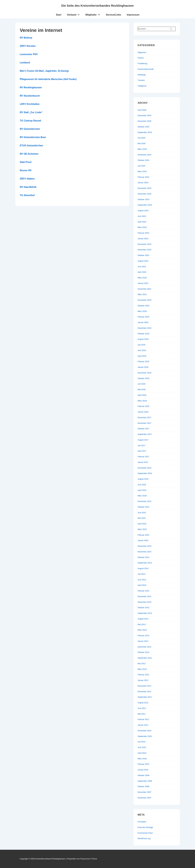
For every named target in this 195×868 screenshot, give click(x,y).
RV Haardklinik (28, 187)
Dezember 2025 (145, 115)
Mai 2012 (142, 664)
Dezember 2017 (145, 417)
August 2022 (143, 261)
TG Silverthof (27, 195)
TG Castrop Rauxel (31, 121)
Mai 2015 (142, 518)
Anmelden (142, 822)
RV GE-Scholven (29, 154)
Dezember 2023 (145, 188)
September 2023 (145, 205)
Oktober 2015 (144, 507)
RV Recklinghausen (31, 87)
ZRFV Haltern (27, 179)
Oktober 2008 (144, 786)
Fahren (141, 58)
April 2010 (142, 753)
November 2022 (145, 250)
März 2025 (142, 149)
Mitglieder (94, 14)
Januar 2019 (143, 367)
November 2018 (145, 373)
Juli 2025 (142, 138)
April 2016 (142, 490)
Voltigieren (142, 86)
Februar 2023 (143, 233)
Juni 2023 (142, 216)
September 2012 (145, 658)
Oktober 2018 (144, 378)
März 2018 (142, 401)
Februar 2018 (143, 406)
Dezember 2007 (145, 792)
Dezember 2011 (145, 686)
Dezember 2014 (145, 546)
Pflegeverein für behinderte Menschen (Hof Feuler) (48, 79)
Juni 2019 (142, 350)
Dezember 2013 (145, 596)
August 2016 (143, 479)
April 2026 (142, 110)
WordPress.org (144, 838)
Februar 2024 (143, 177)
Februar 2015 (143, 535)
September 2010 (145, 736)
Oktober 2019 (144, 334)
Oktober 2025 (144, 127)
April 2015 (142, 524)
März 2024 (142, 171)
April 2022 (142, 272)
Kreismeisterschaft (146, 69)
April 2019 (142, 356)
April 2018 (142, 395)
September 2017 (145, 434)
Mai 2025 (142, 143)
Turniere (141, 80)
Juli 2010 (142, 742)
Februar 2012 (143, 675)
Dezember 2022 (145, 244)
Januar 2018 (143, 412)
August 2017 (143, 440)
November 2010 (145, 731)
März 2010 (142, 759)
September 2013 (145, 613)
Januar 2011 (143, 725)
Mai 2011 (142, 714)
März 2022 (142, 278)
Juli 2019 (142, 345)
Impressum (133, 15)
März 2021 (142, 294)
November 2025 (145, 121)
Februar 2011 (143, 719)
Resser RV (26, 170)
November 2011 (145, 692)
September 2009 (145, 781)
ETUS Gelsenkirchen (31, 146)
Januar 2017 (143, 462)
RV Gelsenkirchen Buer (33, 137)
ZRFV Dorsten (28, 46)
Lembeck (25, 63)
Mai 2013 (142, 624)
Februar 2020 (143, 317)
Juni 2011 (142, 708)
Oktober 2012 (144, 652)
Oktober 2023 (144, 199)
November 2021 (145, 289)
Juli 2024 (142, 166)
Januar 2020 (143, 322)
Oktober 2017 (144, 429)
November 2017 (145, 423)
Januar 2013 (143, 641)
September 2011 (145, 697)
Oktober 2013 (144, 608)
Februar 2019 (143, 361)
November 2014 (145, 552)
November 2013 (145, 602)
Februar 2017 (143, 457)
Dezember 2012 (145, 647)
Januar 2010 (143, 770)
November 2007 (145, 798)
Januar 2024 (143, 183)
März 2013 (142, 630)
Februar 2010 (143, 764)
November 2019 (145, 328)
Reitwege (142, 75)
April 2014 (142, 585)
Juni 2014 (142, 580)
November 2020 (145, 300)
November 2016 (145, 468)
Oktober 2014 (144, 557)
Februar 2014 (143, 591)
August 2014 (143, 568)
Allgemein (142, 52)
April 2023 (142, 222)
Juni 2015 (142, 513)
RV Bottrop (26, 38)
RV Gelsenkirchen (30, 129)
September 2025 (145, 132)
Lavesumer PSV (29, 54)
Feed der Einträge (145, 827)
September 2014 (145, 563)
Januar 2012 (143, 680)
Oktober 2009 (144, 775)
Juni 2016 (142, 485)
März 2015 (142, 529)
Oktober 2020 (144, 306)
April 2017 (142, 451)
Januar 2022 (143, 283)
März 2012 (142, 669)
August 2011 (143, 703)
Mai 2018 (142, 389)
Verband (74, 14)
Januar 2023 (143, 239)
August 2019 (143, 339)
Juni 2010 (142, 747)
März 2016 (142, 496)
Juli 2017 (142, 445)
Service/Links (113, 15)
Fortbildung (143, 63)
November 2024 (145, 155)
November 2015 (145, 501)
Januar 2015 (143, 540)
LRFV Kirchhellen (30, 104)
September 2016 (145, 473)
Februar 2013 (143, 636)
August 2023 (143, 211)
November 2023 (145, 194)
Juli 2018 (142, 384)
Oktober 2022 (144, 255)
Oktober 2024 (144, 160)
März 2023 (142, 227)
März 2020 (142, 311)
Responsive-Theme (89, 859)
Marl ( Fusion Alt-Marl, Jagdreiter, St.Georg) (44, 71)
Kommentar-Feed (145, 833)
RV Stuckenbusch (30, 96)
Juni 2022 (142, 267)
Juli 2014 (142, 574)
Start (59, 15)
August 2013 (143, 619)
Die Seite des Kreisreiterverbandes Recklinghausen (97, 6)
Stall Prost (26, 162)
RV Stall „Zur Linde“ (31, 112)
